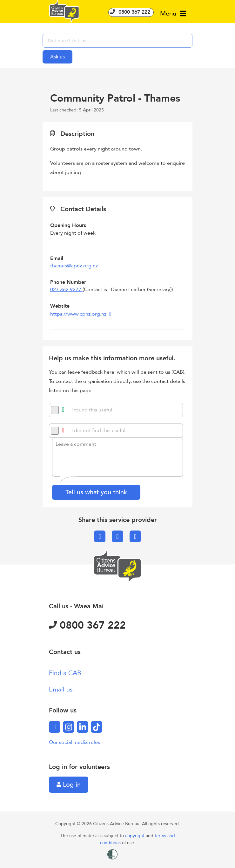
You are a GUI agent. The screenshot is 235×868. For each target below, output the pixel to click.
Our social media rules (74, 742)
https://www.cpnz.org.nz (79, 314)
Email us (61, 689)
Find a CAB (65, 673)
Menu (173, 13)
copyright (135, 836)
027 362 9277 (66, 290)
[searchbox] (117, 41)
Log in (69, 785)
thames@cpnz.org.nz (74, 266)
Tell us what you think (96, 492)
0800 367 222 (131, 12)
